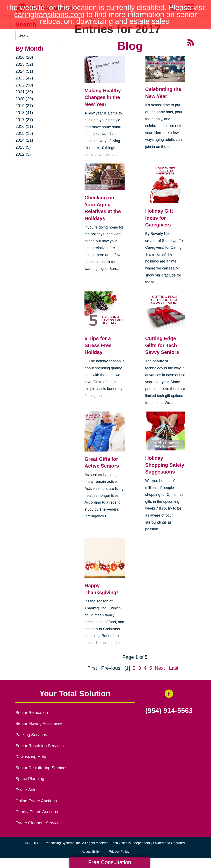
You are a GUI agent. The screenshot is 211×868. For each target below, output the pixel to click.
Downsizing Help (31, 757)
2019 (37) (24, 106)
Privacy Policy (119, 852)
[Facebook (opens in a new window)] (169, 694)
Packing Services (31, 735)
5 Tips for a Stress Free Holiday (98, 345)
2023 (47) (24, 78)
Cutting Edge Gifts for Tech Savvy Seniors (162, 345)
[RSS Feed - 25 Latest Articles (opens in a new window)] (191, 42)
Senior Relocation (32, 713)
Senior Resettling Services (40, 746)
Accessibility (91, 852)
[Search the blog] (40, 36)
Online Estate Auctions (36, 801)
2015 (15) (24, 133)
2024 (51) (24, 71)
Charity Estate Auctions (37, 812)
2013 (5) (23, 147)
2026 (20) (24, 57)
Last (174, 668)
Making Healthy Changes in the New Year (103, 97)
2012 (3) (23, 154)
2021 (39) (24, 92)
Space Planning (30, 779)
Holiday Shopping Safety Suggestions (165, 465)
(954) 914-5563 (169, 711)
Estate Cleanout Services (39, 823)
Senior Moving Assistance (39, 723)
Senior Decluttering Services (41, 768)
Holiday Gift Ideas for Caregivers (159, 218)
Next (160, 668)
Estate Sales (27, 790)
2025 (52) (24, 64)
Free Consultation (110, 862)
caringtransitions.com (49, 15)
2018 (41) (24, 113)
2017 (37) (24, 120)
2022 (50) (24, 85)
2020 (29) (24, 99)
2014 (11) (24, 140)
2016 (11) (24, 126)
